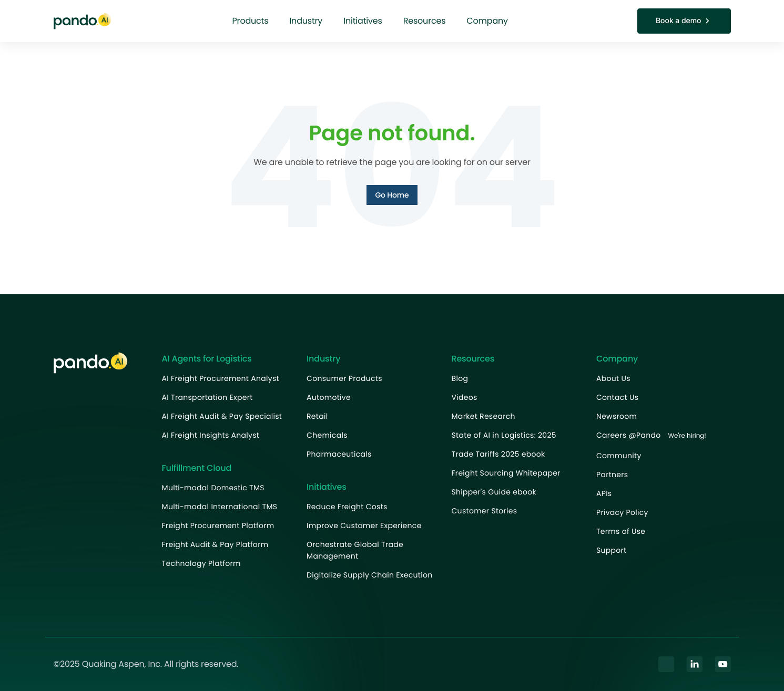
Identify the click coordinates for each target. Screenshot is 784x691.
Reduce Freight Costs (347, 507)
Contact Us (617, 397)
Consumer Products (344, 378)
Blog (460, 378)
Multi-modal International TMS (220, 507)
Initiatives (363, 21)
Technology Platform (201, 563)
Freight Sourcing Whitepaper (506, 473)
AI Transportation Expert (207, 397)
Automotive (329, 397)
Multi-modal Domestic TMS (213, 488)
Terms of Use (621, 531)
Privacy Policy (622, 512)
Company (487, 21)
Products (251, 21)
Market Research (483, 416)
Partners (612, 475)
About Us (613, 378)
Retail (317, 416)
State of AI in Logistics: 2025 (504, 435)
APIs (604, 493)
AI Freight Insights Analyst (211, 435)
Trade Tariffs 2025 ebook (498, 454)
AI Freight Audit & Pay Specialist (222, 416)
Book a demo (684, 21)
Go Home (392, 195)
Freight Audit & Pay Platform (215, 544)
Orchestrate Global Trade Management (355, 550)
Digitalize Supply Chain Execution (369, 575)
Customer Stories (485, 511)
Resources (425, 21)
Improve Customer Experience (364, 525)
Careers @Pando (654, 436)
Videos (465, 397)
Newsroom (617, 416)
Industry (306, 21)
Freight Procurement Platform (218, 525)
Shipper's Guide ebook (494, 492)
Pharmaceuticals (339, 454)
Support (611, 550)
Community (619, 456)
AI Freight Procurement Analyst (221, 378)
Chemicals (327, 435)
